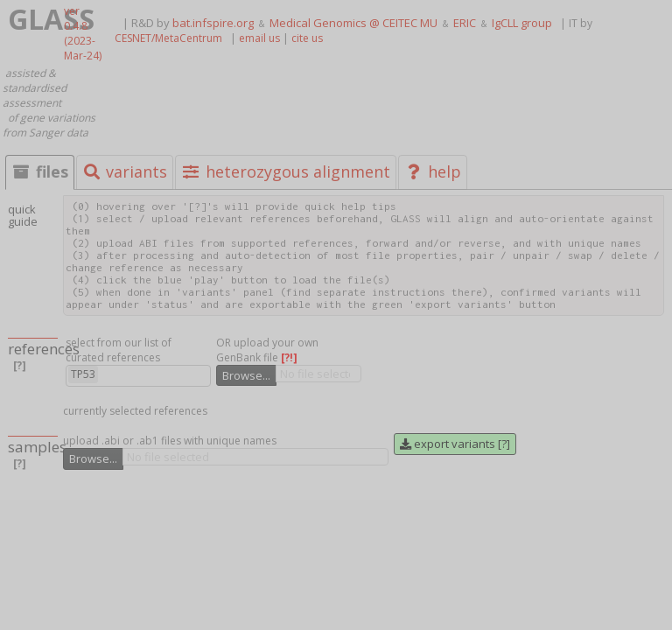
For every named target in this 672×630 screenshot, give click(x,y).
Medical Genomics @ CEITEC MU (353, 23)
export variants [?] (455, 444)
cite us (307, 38)
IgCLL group (522, 23)
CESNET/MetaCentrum (168, 38)
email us (259, 38)
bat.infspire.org (213, 23)
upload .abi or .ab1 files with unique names (170, 441)
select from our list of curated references (119, 350)
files (40, 171)
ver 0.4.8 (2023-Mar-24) (83, 33)
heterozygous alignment (286, 171)
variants (125, 171)
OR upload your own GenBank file (267, 350)
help (433, 171)
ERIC (465, 23)
